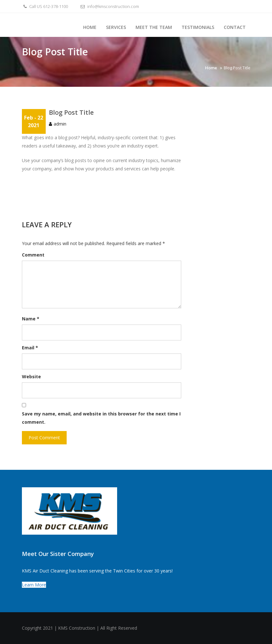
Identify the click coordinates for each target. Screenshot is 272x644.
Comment (33, 255)
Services (116, 27)
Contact (235, 27)
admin (60, 124)
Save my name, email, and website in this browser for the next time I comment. (101, 418)
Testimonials (198, 27)
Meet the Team (154, 27)
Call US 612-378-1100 (45, 6)
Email (30, 348)
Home (90, 27)
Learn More (34, 585)
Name (31, 319)
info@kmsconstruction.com (109, 6)
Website (31, 377)
